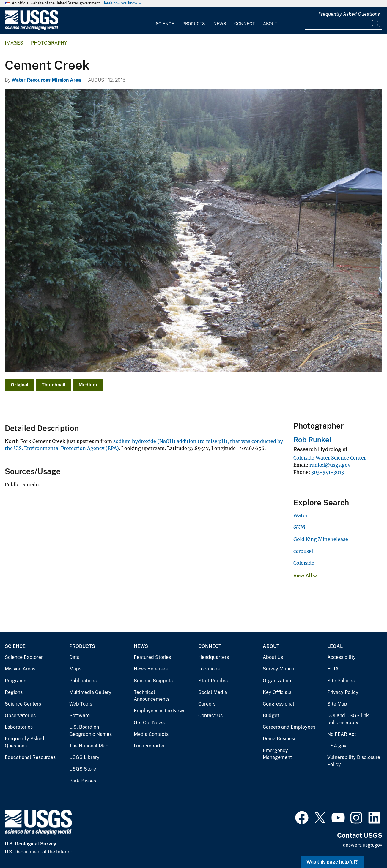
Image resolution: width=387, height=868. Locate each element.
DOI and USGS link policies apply (348, 719)
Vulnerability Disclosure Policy (354, 761)
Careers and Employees (289, 727)
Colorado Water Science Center (330, 458)
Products (194, 24)
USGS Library (84, 757)
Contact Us (210, 715)
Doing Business (280, 739)
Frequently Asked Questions (349, 14)
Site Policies (341, 681)
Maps (75, 669)
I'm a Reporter (149, 746)
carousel (303, 551)
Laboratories (19, 727)
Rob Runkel (313, 440)
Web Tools (81, 704)
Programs (15, 681)
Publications (83, 681)
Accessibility (342, 657)
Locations (209, 669)
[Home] (32, 29)
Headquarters (214, 657)
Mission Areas (20, 669)
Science (165, 24)
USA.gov (337, 746)
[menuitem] (165, 20)
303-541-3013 (328, 472)
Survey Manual (279, 669)
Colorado (304, 563)
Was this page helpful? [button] (332, 862)
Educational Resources (30, 757)
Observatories (20, 715)
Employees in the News (160, 711)
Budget (271, 715)
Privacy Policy (343, 692)
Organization (277, 681)
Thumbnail (54, 385)
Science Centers (23, 704)
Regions (14, 692)
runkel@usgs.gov (330, 465)
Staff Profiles (213, 681)
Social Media (213, 692)
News (220, 24)
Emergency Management (277, 754)
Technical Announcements (152, 696)
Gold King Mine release (321, 539)
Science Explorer (24, 657)
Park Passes (83, 781)
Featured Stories (152, 657)
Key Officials (277, 692)
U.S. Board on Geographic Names (91, 731)
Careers (207, 704)
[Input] (344, 24)
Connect (244, 24)
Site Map (337, 704)
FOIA (333, 669)
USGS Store (83, 769)
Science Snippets (153, 681)
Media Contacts (151, 734)
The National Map (89, 746)
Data (74, 657)
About (270, 24)
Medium (88, 385)
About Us (273, 657)
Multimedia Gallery (90, 692)
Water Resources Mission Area (46, 80)
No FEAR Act (342, 734)
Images (14, 43)
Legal (335, 646)
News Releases (151, 669)
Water (301, 515)
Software (80, 715)
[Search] (376, 24)
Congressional (279, 704)
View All (305, 576)
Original (20, 385)
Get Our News (149, 723)
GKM (299, 527)
